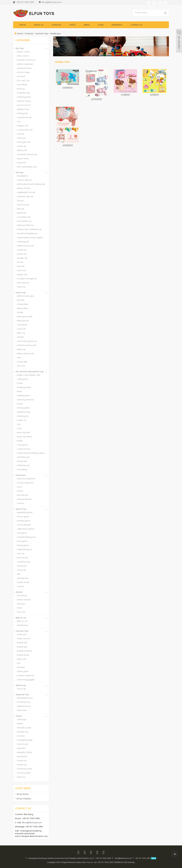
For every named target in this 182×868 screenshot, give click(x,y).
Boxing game (23, 545)
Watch (20, 724)
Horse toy (21, 270)
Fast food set (23, 205)
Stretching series (25, 769)
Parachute (22, 761)
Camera (21, 736)
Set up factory (23, 794)
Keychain (21, 748)
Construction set (25, 130)
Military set (22, 150)
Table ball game (24, 549)
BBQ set (21, 209)
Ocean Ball (22, 362)
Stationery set (23, 465)
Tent (19, 358)
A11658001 (67, 88)
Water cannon (24, 639)
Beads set (22, 213)
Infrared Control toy (26, 60)
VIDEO (72, 25)
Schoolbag (22, 470)
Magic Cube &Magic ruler (29, 375)
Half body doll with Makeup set (31, 184)
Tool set (21, 134)
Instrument (21, 475)
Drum (20, 487)
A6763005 (97, 99)
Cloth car (21, 329)
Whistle (20, 337)
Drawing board (24, 387)
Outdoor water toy (26, 676)
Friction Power (24, 72)
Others (19, 716)
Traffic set (22, 146)
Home (22, 25)
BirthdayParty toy (25, 698)
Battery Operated (25, 64)
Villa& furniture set (25, 246)
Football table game (26, 537)
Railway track (23, 109)
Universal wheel (24, 68)
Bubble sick (22, 643)
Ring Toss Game (25, 437)
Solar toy (21, 777)
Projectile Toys (24, 93)
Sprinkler (21, 667)
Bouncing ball (23, 433)
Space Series (23, 159)
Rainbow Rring (24, 412)
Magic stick (22, 275)
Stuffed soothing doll (27, 345)
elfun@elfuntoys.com (52, 2)
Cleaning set (23, 242)
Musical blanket (24, 499)
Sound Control (24, 105)
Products (56, 25)
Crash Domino (24, 449)
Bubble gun (55, 34)
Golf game (22, 533)
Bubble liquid (23, 655)
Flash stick (22, 710)
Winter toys (21, 685)
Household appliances (27, 233)
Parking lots (22, 113)
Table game (23, 379)
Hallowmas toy (24, 706)
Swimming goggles (26, 680)
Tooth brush (23, 744)
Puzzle (20, 404)
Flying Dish (22, 566)
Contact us (136, 25)
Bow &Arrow (23, 558)
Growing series (24, 773)
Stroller (20, 312)
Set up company (24, 799)
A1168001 (125, 95)
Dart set (21, 554)
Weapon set (23, 126)
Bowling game (24, 521)
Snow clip (21, 689)
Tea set (20, 201)
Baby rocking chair (26, 354)
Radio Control (23, 52)
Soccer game (23, 517)
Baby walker (23, 308)
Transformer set (24, 118)
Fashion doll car (24, 180)
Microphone (23, 495)
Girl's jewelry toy (24, 221)
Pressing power (24, 97)
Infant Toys (21, 293)
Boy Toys (20, 48)
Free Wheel (22, 85)
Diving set (22, 570)
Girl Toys (20, 173)
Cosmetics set (24, 217)
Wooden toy (23, 732)
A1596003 (68, 146)
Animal (19, 592)
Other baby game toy (27, 341)
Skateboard (22, 625)
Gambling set (23, 457)
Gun (19, 122)
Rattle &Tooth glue (25, 296)
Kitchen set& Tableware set (29, 229)
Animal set (22, 596)
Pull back (21, 76)
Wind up (21, 89)
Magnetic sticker (25, 752)
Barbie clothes (24, 188)
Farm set (21, 612)
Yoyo (19, 428)
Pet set (20, 262)
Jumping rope (24, 562)
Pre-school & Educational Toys (30, 372)
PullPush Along (24, 101)
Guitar (20, 491)
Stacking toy (23, 416)
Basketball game (25, 513)
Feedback (117, 25)
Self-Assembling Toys (27, 167)
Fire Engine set (24, 142)
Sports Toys (21, 509)
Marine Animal (24, 600)
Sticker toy (22, 765)
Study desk (22, 461)
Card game (22, 445)
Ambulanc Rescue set (27, 155)
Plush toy (21, 287)
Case (101, 25)
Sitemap (131, 862)
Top (19, 424)
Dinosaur (21, 604)
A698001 (154, 95)
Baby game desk (25, 317)
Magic (20, 441)
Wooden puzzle (24, 728)
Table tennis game (26, 529)
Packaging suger (25, 740)
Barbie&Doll (22, 176)
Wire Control (23, 56)
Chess (20, 383)
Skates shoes (23, 582)
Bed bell (21, 300)
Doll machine (23, 283)
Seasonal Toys (22, 695)
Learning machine (25, 400)
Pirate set (21, 163)
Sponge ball (23, 578)
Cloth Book (22, 325)
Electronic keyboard (26, 479)
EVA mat (21, 366)
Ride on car (21, 618)
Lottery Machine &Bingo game (31, 453)
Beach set (22, 659)
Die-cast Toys (23, 81)
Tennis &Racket (24, 525)
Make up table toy (25, 225)
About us (39, 25)
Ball (19, 574)
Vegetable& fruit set (26, 192)
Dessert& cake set (25, 197)
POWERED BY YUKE (121, 862)
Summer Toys (42, 34)
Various (21, 503)
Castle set (22, 250)
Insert (20, 608)
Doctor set (22, 254)
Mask (19, 391)
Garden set (22, 258)
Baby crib (21, 349)
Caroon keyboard (25, 483)
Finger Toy (22, 420)
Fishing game (23, 408)
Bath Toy (21, 333)
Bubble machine (25, 651)
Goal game (22, 541)
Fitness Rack (23, 304)
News (87, 25)
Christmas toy (24, 702)
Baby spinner (23, 321)
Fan (19, 663)
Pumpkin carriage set (27, 279)
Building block (23, 396)
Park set (21, 266)
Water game (23, 671)
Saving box (22, 756)
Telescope (22, 720)
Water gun (22, 635)
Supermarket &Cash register (30, 238)
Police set (21, 138)
